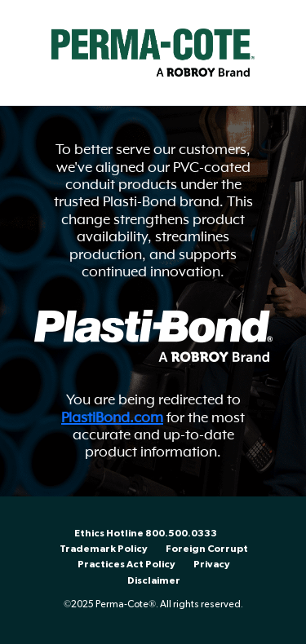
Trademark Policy (104, 549)
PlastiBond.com (112, 417)
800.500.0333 (181, 534)
